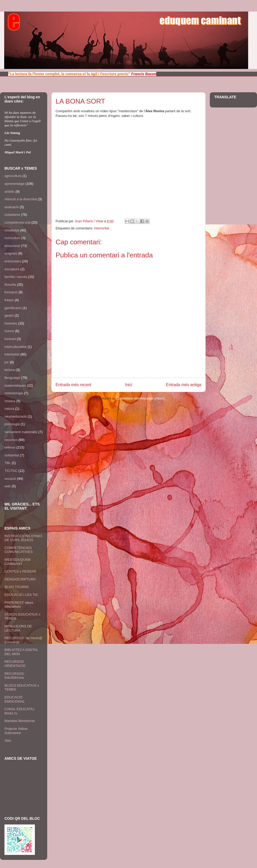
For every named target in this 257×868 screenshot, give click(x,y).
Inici (129, 385)
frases (9, 300)
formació (11, 292)
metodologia (14, 393)
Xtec (8, 740)
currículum (12, 238)
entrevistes (13, 261)
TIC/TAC (11, 471)
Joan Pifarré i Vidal (89, 221)
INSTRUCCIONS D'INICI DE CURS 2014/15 (23, 538)
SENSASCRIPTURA (20, 579)
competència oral (17, 222)
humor (9, 331)
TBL (8, 463)
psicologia (12, 424)
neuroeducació (16, 416)
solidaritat (12, 455)
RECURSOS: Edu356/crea (15, 676)
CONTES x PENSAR (20, 571)
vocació (10, 479)
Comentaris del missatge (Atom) (140, 398)
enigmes (11, 253)
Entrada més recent (73, 385)
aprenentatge (15, 184)
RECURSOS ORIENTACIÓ (15, 664)
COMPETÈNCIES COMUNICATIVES (18, 550)
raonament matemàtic (21, 432)
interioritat (102, 228)
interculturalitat (16, 347)
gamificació (13, 308)
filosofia (10, 285)
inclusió (10, 339)
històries (11, 323)
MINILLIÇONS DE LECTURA (18, 628)
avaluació (12, 207)
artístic (9, 192)
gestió (9, 316)
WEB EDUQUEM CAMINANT (18, 562)
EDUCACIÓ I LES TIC (21, 595)
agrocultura (13, 176)
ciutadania (12, 215)
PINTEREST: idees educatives (19, 605)
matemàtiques (15, 386)
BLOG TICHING (17, 587)
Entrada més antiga (184, 385)
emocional (12, 246)
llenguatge (12, 378)
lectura (10, 370)
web (8, 486)
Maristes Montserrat (20, 721)
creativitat (12, 230)
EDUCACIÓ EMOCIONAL (15, 699)
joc (7, 362)
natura (9, 409)
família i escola (16, 277)
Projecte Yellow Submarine (16, 731)
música (10, 401)
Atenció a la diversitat (21, 199)
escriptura (12, 269)
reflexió (10, 447)
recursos (11, 440)
